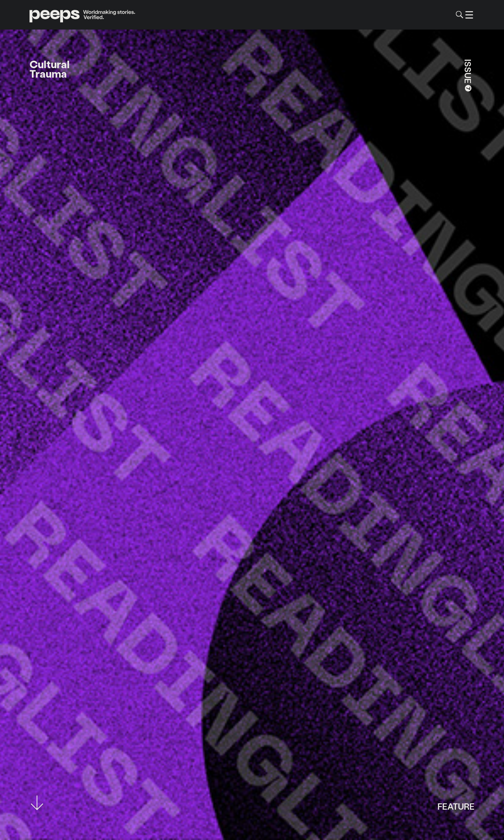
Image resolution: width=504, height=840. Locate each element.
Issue (468, 76)
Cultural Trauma (50, 69)
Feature (456, 806)
